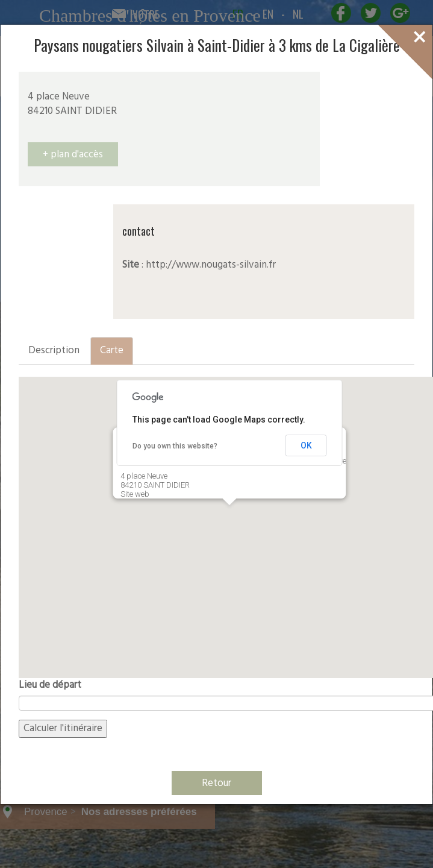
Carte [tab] (112, 351)
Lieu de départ (50, 685)
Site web (135, 494)
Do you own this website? (175, 446)
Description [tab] (54, 351)
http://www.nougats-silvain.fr (211, 265)
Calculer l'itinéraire (63, 728)
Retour (216, 783)
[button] (229, 516)
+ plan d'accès (73, 155)
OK (306, 445)
